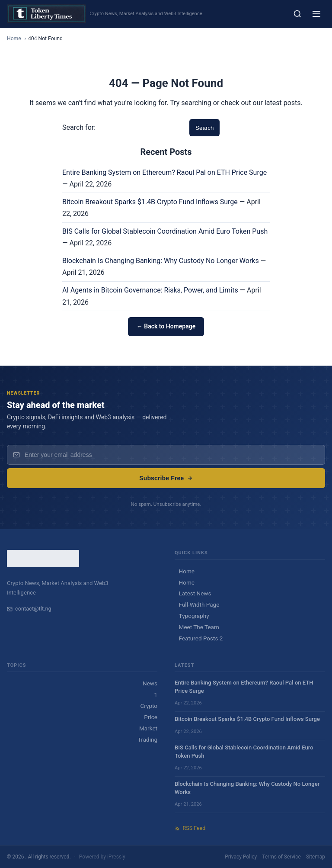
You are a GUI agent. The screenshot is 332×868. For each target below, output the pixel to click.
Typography (194, 616)
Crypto (149, 706)
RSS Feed (190, 828)
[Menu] (316, 14)
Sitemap (316, 857)
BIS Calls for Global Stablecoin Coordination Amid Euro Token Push (165, 231)
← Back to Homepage (166, 326)
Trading (148, 739)
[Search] (297, 14)
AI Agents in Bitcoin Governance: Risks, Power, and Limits (150, 290)
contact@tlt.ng (29, 609)
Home (14, 39)
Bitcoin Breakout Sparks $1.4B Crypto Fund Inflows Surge (150, 202)
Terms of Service (281, 857)
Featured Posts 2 (201, 638)
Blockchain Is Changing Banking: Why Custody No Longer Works (161, 261)
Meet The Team (199, 627)
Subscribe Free (166, 478)
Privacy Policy (241, 857)
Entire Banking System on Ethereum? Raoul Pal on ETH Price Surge (164, 172)
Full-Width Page (199, 604)
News (150, 683)
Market (148, 728)
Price (151, 717)
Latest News (195, 593)
